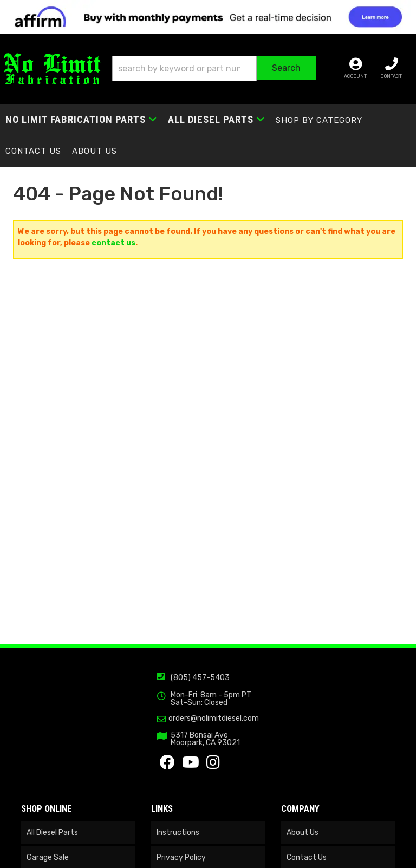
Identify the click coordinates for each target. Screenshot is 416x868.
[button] (214, 68)
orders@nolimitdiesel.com (214, 719)
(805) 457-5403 (200, 678)
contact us (113, 243)
